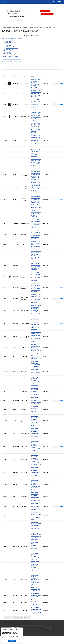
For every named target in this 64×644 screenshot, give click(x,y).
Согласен (12, 641)
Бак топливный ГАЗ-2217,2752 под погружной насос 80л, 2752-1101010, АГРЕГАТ (36, 611)
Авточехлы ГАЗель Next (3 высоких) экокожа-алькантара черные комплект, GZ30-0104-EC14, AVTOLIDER (36, 212)
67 (25, 618)
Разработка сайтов (48, 628)
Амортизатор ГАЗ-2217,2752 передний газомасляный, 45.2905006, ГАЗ (35, 391)
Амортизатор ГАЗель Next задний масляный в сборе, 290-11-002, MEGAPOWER (36, 536)
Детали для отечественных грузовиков (12, 39)
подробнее (20, 20)
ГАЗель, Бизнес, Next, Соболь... (13, 47)
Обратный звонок (45, 11)
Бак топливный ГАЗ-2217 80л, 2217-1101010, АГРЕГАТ (36, 595)
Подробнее (5, 638)
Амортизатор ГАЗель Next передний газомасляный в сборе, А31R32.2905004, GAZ (36, 580)
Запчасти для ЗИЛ (8, 52)
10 (19, 618)
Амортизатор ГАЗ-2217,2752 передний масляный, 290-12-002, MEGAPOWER (36, 400)
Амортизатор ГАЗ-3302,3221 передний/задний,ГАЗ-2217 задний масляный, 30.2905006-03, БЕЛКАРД (36, 485)
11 (22, 618)
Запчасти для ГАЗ (8, 45)
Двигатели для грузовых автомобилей (12, 62)
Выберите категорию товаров (32, 35)
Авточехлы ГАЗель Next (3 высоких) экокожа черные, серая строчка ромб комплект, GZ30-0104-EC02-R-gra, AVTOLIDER (36, 187)
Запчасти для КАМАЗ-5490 (10, 43)
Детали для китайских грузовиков (11, 56)
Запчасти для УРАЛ (8, 49)
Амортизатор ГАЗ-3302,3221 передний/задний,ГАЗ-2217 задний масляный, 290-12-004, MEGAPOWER (36, 472)
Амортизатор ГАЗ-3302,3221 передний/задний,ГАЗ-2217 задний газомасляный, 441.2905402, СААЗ (36, 460)
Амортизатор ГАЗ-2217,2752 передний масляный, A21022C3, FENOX (36, 410)
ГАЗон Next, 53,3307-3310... (12, 48)
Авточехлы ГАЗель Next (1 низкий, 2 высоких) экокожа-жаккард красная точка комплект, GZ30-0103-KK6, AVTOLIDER (36, 140)
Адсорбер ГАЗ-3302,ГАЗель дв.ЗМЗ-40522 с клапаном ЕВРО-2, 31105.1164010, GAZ (36, 348)
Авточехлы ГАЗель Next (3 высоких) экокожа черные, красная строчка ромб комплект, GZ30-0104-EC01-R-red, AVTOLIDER (36, 175)
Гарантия (34, 625)
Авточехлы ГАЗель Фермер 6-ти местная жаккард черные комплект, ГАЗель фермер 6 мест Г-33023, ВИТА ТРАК (36, 337)
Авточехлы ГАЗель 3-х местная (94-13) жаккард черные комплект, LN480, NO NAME (36, 94)
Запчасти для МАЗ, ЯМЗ (9, 44)
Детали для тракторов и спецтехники (12, 59)
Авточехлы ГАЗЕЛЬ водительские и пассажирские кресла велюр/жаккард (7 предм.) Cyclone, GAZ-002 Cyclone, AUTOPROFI (36, 310)
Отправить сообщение (47, 14)
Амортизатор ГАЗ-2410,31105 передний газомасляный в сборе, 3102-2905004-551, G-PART (35, 421)
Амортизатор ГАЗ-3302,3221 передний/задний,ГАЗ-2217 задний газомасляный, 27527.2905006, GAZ (36, 433)
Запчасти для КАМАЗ (9, 41)
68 (27, 618)
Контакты (29, 625)
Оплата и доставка (40, 625)
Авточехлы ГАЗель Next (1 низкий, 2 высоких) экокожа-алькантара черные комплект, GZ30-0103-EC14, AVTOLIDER (36, 128)
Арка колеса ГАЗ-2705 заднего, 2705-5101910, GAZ (36, 589)
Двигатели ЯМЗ (23, 625)
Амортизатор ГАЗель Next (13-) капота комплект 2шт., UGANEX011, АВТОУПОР (36, 506)
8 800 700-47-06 (57, 1)
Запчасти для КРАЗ (8, 51)
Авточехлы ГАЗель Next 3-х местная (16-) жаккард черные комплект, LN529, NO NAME (36, 245)
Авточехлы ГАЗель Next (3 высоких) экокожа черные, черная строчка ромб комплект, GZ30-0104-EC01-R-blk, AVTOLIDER (36, 200)
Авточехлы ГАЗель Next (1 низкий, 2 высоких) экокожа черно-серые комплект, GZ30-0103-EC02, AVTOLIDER (36, 104)
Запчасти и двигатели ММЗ (10, 53)
